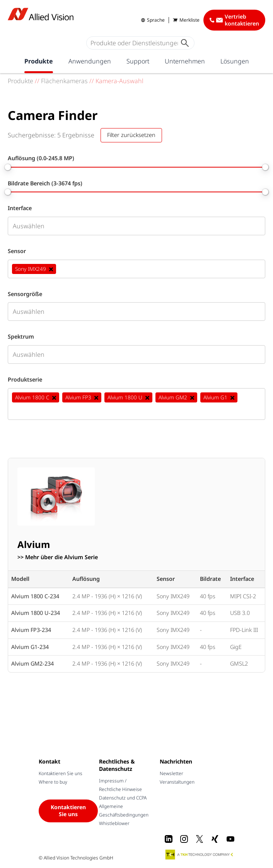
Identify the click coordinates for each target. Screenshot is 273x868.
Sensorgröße (25, 294)
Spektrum (21, 337)
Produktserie (25, 380)
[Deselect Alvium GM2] (192, 397)
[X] (200, 839)
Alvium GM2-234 (32, 663)
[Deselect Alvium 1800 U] (147, 397)
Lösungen (235, 61)
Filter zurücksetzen (131, 135)
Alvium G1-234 (30, 647)
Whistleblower (114, 823)
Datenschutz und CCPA (123, 798)
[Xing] (215, 839)
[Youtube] (230, 839)
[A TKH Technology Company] (200, 854)
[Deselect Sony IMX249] (51, 269)
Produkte (39, 61)
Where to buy (53, 782)
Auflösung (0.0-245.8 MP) (41, 158)
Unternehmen (185, 61)
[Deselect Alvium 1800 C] (54, 397)
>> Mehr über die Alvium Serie (58, 557)
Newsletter (171, 773)
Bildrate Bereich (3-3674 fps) (45, 183)
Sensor (17, 251)
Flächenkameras (64, 81)
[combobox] (136, 226)
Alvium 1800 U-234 (36, 613)
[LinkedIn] (169, 839)
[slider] (8, 167)
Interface (20, 208)
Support (138, 61)
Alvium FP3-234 (31, 630)
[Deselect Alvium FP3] (96, 397)
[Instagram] (184, 839)
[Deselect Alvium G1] (232, 397)
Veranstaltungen (177, 782)
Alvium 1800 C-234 (35, 596)
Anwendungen (90, 61)
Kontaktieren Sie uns (61, 773)
